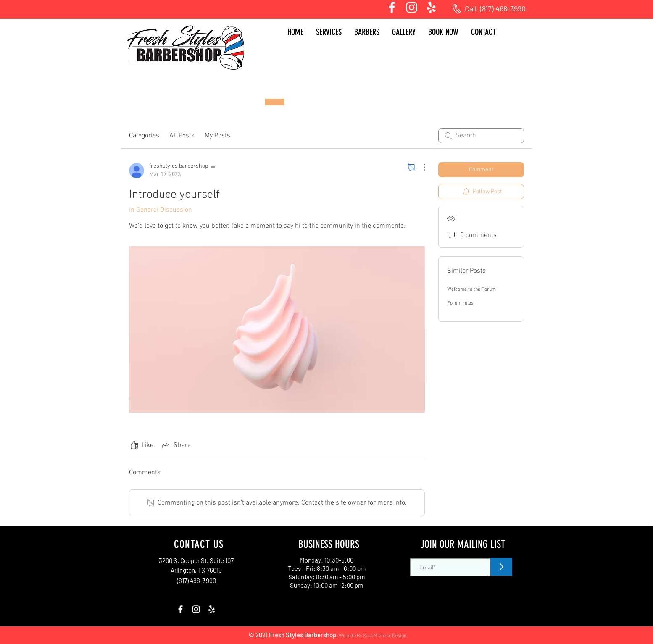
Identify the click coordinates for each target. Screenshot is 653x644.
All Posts (182, 136)
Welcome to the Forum (471, 289)
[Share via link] (175, 445)
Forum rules (460, 303)
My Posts (217, 136)
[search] (481, 136)
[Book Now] (275, 102)
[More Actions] (420, 167)
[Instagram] (412, 7)
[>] (501, 567)
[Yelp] (431, 7)
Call (472, 8)
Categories (144, 136)
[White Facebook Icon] (392, 7)
